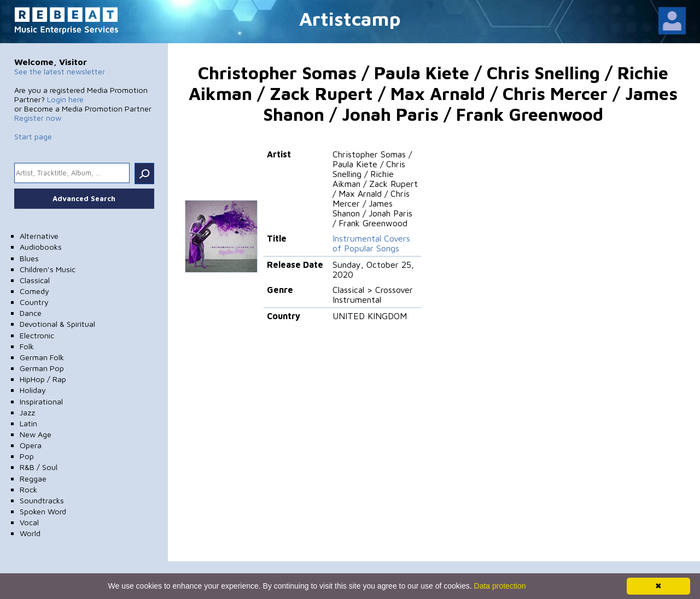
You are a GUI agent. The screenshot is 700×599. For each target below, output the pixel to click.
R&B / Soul (39, 467)
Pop (27, 456)
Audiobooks (41, 247)
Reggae (33, 478)
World (30, 533)
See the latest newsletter (60, 71)
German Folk (42, 357)
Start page (33, 136)
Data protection (500, 586)
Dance (31, 313)
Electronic (37, 335)
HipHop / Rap (43, 379)
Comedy (34, 291)
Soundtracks (42, 500)
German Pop (42, 368)
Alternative (39, 236)
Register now (38, 118)
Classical (35, 280)
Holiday (33, 390)
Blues (29, 258)
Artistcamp (350, 18)
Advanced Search (84, 198)
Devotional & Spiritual (57, 324)
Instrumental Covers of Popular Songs (371, 243)
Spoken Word (43, 511)
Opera (31, 445)
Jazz (27, 412)
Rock (28, 489)
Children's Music (48, 269)
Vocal (29, 522)
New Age (36, 434)
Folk (27, 346)
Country (34, 302)
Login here (65, 99)
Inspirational (41, 401)
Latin (28, 423)
